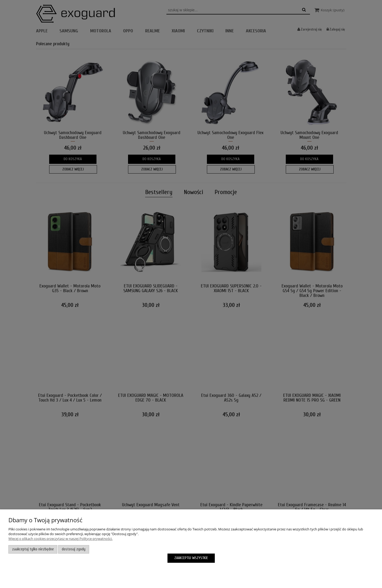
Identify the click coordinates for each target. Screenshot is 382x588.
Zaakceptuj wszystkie (191, 558)
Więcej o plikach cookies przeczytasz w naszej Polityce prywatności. (60, 539)
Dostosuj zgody (74, 549)
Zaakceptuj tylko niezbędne (33, 549)
